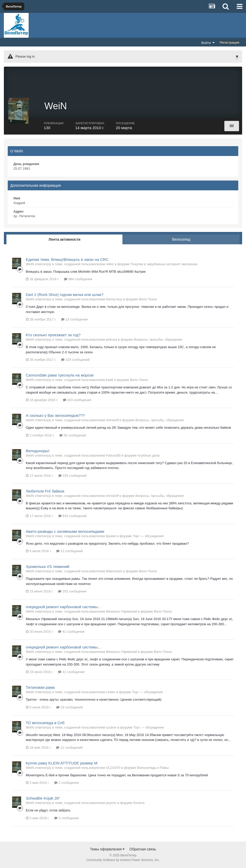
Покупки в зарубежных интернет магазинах (164, 265)
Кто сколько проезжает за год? (53, 336)
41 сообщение (71, 632)
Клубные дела (149, 456)
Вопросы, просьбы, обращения (158, 340)
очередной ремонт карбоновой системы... (63, 608)
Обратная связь (143, 850)
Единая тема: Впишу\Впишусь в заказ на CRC (67, 260)
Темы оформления (107, 850)
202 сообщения (72, 592)
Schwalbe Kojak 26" (43, 799)
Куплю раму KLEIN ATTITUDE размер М (62, 764)
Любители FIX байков (45, 492)
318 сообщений (75, 360)
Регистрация (229, 42)
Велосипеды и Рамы (153, 768)
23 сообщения (74, 320)
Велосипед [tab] (181, 240)
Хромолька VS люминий (48, 567)
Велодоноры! (38, 451)
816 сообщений (72, 516)
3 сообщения (66, 819)
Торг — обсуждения (148, 537)
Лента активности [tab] (64, 240)
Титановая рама (40, 688)
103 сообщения (77, 401)
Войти (208, 43)
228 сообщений (72, 476)
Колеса (139, 804)
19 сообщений (69, 708)
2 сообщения (66, 783)
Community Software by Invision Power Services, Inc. (123, 861)
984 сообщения (78, 280)
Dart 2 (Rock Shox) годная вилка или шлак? (65, 295)
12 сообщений (69, 552)
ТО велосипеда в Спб (45, 723)
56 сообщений (73, 436)
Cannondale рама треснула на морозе (60, 376)
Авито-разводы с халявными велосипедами (65, 532)
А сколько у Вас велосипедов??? (55, 416)
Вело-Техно (148, 300)
